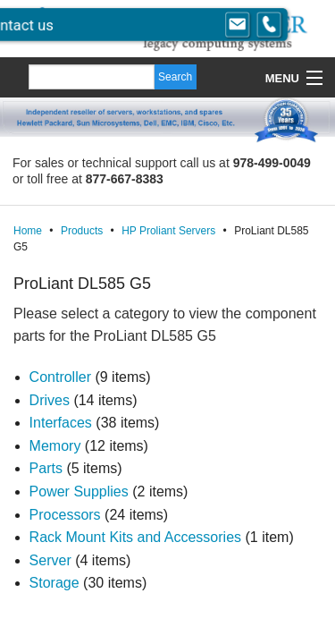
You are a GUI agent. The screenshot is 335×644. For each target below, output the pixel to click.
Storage (54, 583)
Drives (50, 400)
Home (28, 231)
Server (50, 560)
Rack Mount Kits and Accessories (135, 537)
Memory (55, 446)
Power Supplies (79, 491)
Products (82, 231)
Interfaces (61, 423)
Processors (65, 515)
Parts (46, 468)
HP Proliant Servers (168, 231)
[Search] (92, 77)
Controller (60, 377)
